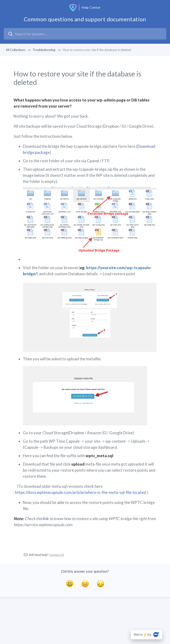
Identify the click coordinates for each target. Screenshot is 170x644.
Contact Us (56, 555)
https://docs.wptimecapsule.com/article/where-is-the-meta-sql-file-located (81, 492)
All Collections (16, 50)
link (46, 519)
